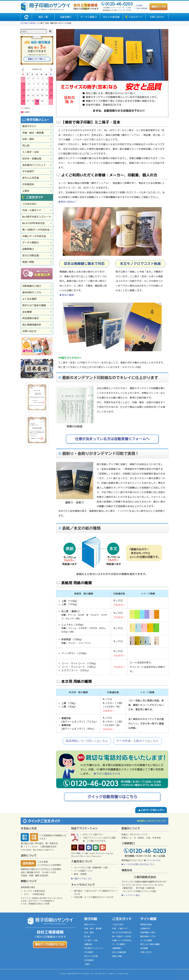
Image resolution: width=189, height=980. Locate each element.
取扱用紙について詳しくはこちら (87, 741)
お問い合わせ (157, 17)
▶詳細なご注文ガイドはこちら (152, 821)
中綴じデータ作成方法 (34, 236)
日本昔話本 (28, 184)
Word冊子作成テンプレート (36, 217)
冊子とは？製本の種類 (34, 305)
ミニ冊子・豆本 (31, 152)
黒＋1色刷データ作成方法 (36, 230)
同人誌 (26, 146)
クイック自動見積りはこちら (112, 797)
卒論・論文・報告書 (33, 133)
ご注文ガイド (135, 17)
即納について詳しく (37, 59)
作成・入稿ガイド (32, 210)
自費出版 (88, 944)
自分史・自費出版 (32, 159)
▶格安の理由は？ (68, 202)
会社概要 (139, 6)
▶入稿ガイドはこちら (81, 879)
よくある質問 (29, 299)
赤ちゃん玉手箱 (31, 178)
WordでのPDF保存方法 (34, 223)
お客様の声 (145, 928)
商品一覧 (43, 17)
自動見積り (66, 17)
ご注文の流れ (29, 204)
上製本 (26, 191)
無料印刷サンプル (32, 292)
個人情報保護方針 (32, 325)
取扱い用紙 (28, 262)
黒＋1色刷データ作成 (121, 936)
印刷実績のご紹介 (32, 286)
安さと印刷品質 (111, 17)
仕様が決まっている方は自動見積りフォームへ (112, 439)
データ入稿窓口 (89, 17)
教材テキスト (29, 126)
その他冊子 (28, 171)
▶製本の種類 (67, 295)
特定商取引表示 (31, 318)
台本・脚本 (28, 139)
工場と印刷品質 (142, 8)
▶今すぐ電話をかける (107, 774)
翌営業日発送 (146, 924)
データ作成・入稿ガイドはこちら (138, 741)
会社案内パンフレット (34, 165)
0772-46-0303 (124, 10)
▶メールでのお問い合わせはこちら (138, 864)
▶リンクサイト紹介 (131, 895)
